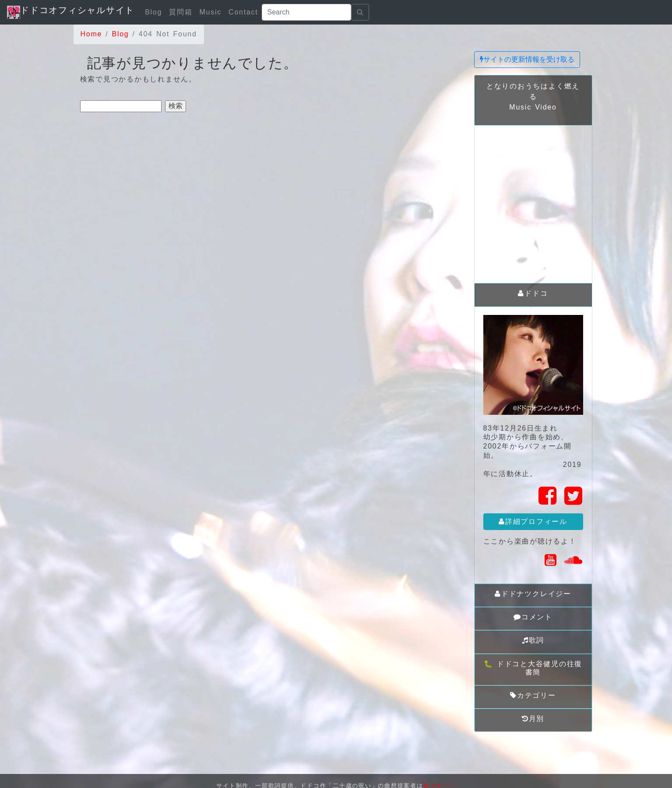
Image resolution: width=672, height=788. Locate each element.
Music (210, 12)
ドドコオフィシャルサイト (71, 12)
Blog (153, 12)
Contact (243, 12)
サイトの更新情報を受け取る (527, 59)
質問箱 (181, 12)
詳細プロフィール (533, 521)
